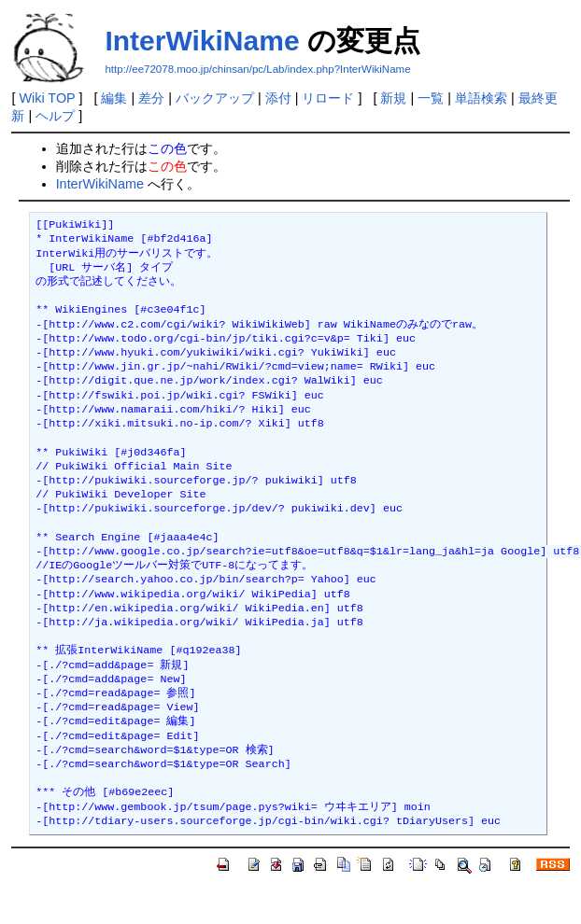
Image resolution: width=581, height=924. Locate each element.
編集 (114, 98)
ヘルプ (55, 116)
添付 (278, 98)
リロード (328, 98)
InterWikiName (202, 41)
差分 (151, 98)
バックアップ (215, 98)
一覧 (431, 98)
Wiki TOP (47, 98)
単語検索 (481, 98)
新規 (393, 98)
